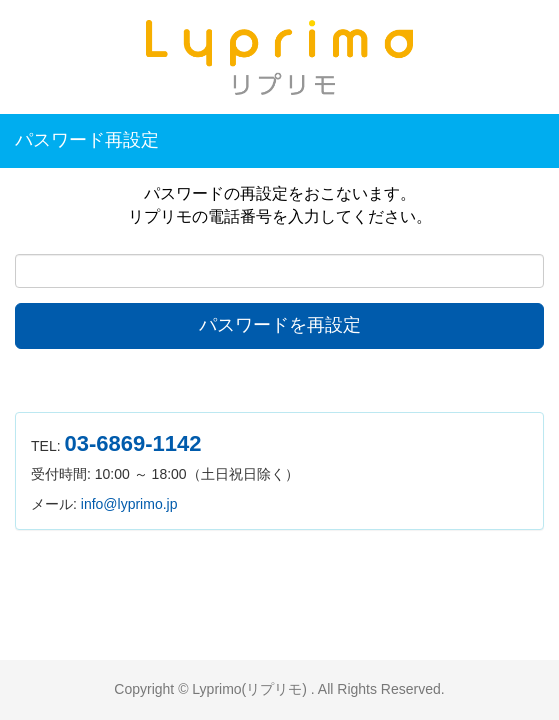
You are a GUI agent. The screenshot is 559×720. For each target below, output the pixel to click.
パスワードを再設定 (280, 325)
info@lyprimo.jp (129, 504)
